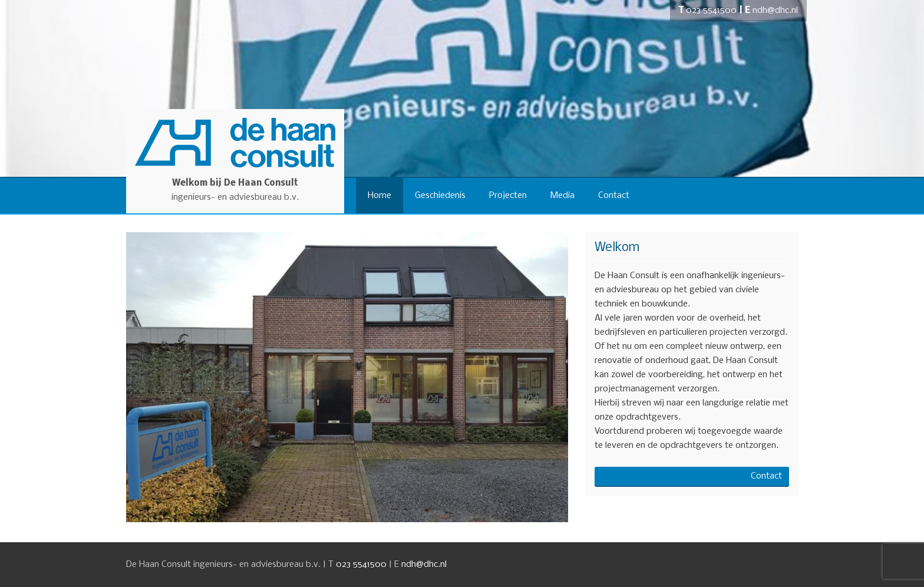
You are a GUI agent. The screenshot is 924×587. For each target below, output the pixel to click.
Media (562, 196)
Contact (614, 196)
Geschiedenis (440, 196)
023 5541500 (711, 11)
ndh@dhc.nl (775, 11)
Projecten (508, 196)
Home (379, 196)
